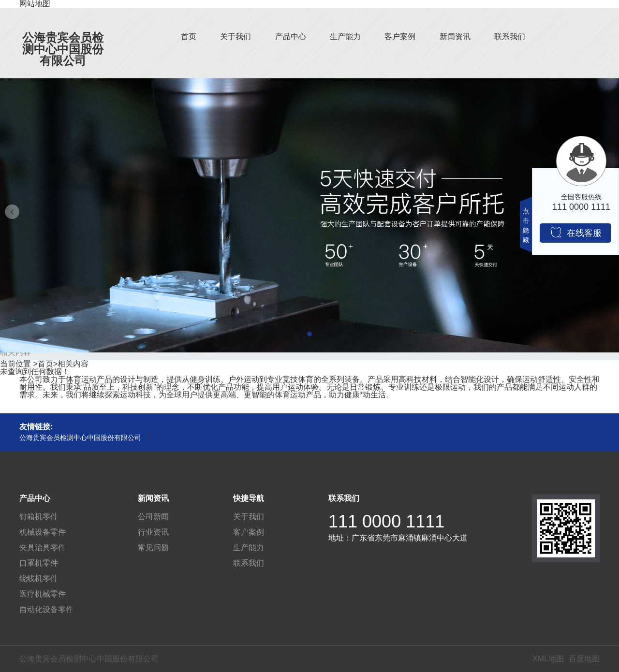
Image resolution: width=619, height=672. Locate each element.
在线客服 (576, 232)
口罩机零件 (39, 563)
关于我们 (236, 37)
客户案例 (400, 37)
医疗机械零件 (43, 594)
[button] (309, 334)
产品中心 (291, 37)
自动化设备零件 (46, 609)
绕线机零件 (39, 578)
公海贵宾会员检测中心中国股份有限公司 (63, 49)
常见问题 (153, 548)
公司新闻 (153, 517)
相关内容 (73, 364)
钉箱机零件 (39, 517)
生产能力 (345, 37)
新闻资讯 (455, 37)
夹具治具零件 (43, 548)
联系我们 (510, 37)
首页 (189, 37)
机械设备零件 (43, 532)
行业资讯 (153, 532)
